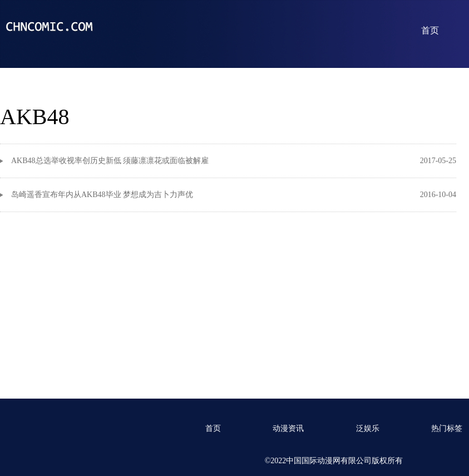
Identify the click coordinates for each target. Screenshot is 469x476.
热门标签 (447, 428)
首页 (430, 30)
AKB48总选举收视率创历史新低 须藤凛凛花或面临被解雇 (110, 161)
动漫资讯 (288, 428)
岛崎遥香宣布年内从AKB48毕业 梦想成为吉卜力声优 (102, 195)
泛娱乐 (368, 428)
